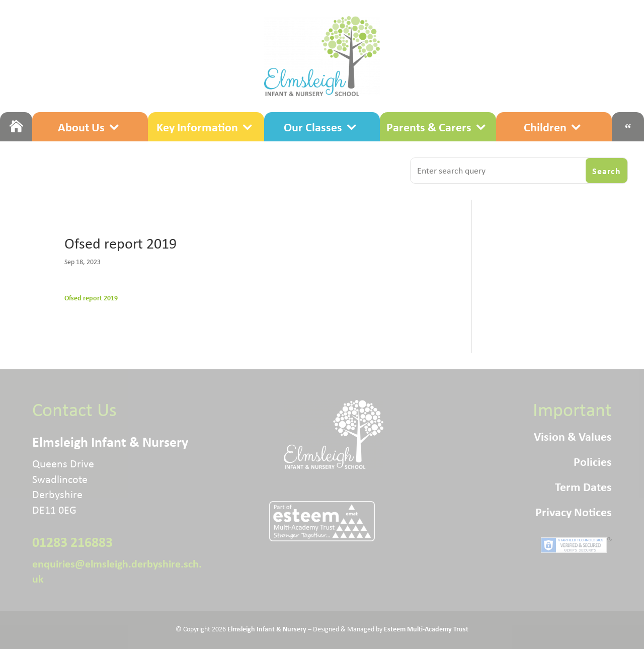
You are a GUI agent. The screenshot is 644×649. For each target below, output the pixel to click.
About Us (81, 127)
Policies (593, 463)
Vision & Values (573, 438)
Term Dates (583, 489)
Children (545, 127)
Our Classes (313, 127)
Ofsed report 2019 (91, 298)
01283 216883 (72, 542)
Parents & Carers (429, 127)
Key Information (197, 127)
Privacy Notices (574, 514)
